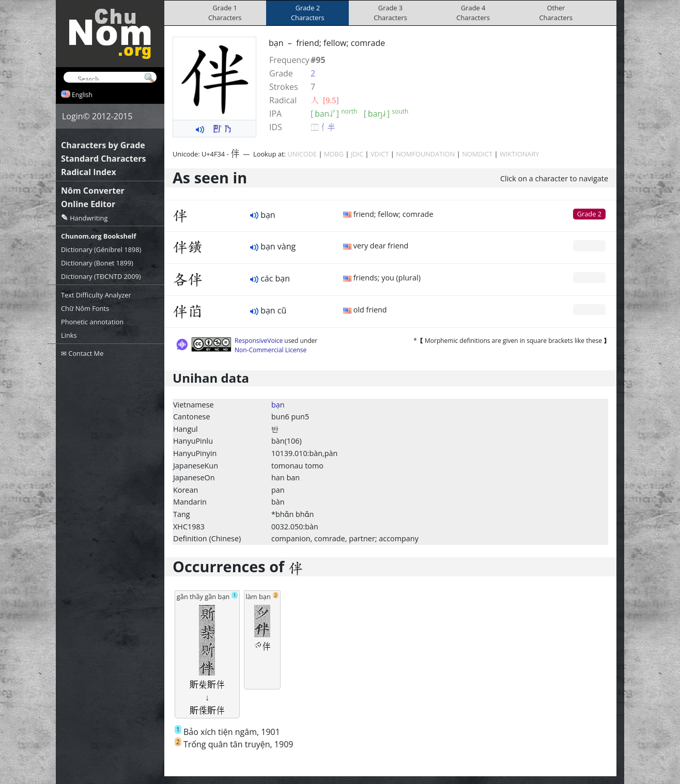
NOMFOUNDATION (425, 154)
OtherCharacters (556, 13)
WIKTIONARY (520, 154)
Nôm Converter (93, 191)
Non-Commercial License (271, 350)
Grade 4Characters (473, 13)
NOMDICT (477, 154)
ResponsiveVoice (259, 341)
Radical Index (89, 172)
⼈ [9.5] (325, 100)
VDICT (380, 154)
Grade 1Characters (225, 13)
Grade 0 (589, 245)
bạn (278, 405)
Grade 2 (589, 214)
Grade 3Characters (390, 13)
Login (73, 116)
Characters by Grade (103, 145)
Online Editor (88, 204)
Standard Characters (103, 159)
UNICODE (302, 154)
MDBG (334, 154)
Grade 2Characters (308, 13)
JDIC (357, 154)
